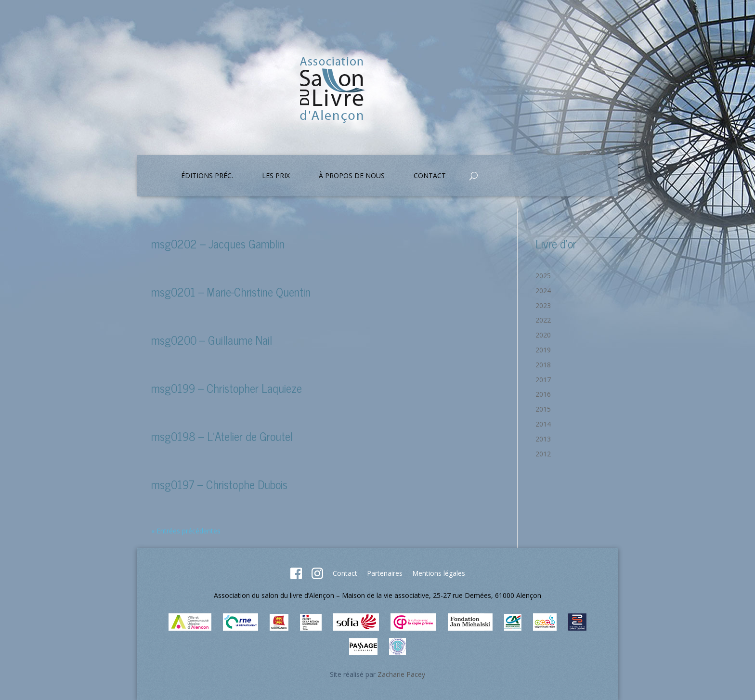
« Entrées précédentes (186, 531)
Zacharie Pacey (401, 674)
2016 (543, 394)
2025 (543, 276)
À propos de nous (352, 176)
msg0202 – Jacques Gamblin (218, 243)
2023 (543, 305)
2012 (543, 454)
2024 (543, 291)
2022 (543, 320)
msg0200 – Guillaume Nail (212, 340)
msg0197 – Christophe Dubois (219, 484)
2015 (543, 409)
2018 (543, 365)
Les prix (276, 176)
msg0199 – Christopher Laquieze (227, 388)
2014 (543, 424)
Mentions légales (439, 573)
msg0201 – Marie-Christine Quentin (231, 292)
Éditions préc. (207, 176)
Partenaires (385, 573)
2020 (543, 335)
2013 (543, 439)
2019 (543, 350)
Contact (430, 176)
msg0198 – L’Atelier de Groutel (222, 436)
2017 (543, 380)
